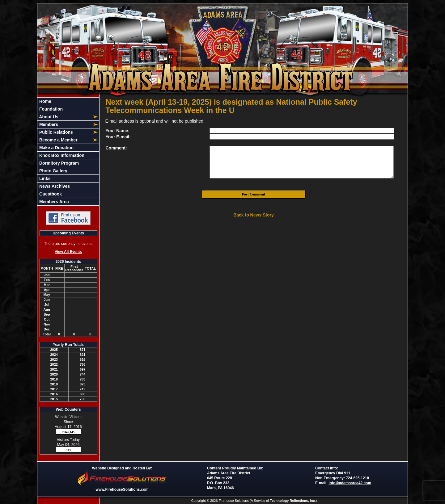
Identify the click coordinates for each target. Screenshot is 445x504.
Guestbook (50, 194)
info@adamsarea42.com (350, 483)
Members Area (53, 202)
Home (45, 101)
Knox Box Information (61, 155)
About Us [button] (48, 117)
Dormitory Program (58, 163)
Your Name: (118, 131)
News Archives (54, 186)
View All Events (68, 252)
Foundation (50, 109)
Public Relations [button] (55, 132)
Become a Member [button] (58, 140)
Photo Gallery (53, 171)
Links (44, 178)
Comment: (116, 148)
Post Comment (254, 194)
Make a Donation (56, 148)
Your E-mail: (118, 137)
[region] (68, 151)
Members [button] (48, 124)
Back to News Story (254, 215)
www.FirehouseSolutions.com (122, 489)
